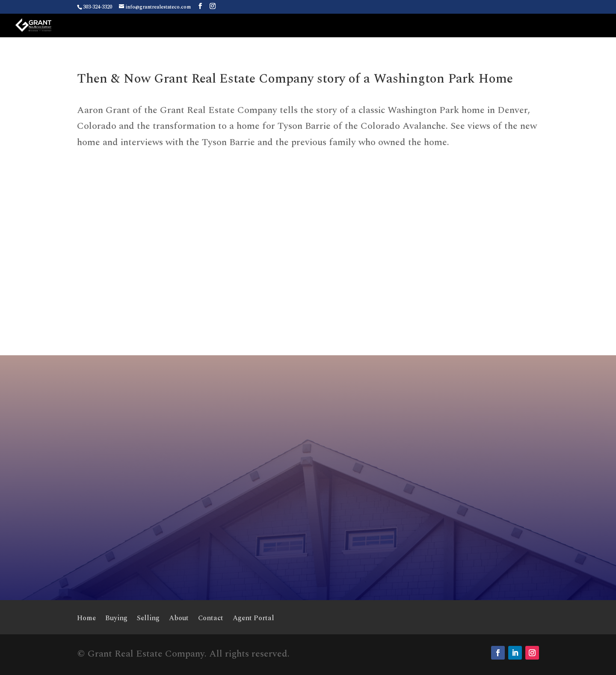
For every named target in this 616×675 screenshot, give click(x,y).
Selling (148, 619)
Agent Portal (253, 619)
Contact (211, 619)
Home (86, 619)
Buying (116, 619)
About (179, 619)
